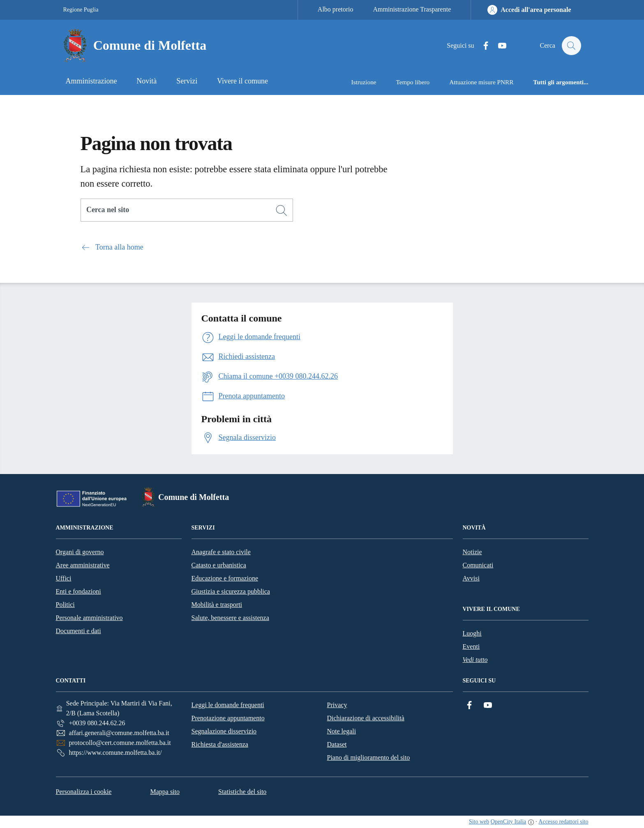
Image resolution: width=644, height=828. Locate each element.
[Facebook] (482, 46)
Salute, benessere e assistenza (230, 618)
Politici (65, 605)
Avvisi (471, 578)
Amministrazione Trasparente (412, 9)
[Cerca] (282, 210)
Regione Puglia (81, 10)
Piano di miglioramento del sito (369, 757)
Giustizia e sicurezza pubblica (231, 591)
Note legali (342, 731)
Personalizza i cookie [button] (84, 792)
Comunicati (478, 565)
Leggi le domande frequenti (228, 705)
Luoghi (472, 633)
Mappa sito (165, 792)
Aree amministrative (83, 565)
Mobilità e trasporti (217, 605)
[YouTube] (498, 46)
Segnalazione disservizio (224, 731)
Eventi (471, 646)
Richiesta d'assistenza (220, 744)
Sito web (479, 822)
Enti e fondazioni (78, 591)
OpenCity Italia (509, 822)
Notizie (472, 552)
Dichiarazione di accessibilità (366, 718)
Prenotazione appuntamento (228, 718)
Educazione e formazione (225, 578)
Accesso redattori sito (563, 822)
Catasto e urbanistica (219, 565)
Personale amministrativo (89, 618)
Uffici (64, 578)
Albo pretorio (336, 9)
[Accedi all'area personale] (529, 10)
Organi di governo (80, 552)
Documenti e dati (78, 631)
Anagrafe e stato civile (221, 552)
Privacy (337, 705)
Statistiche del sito (242, 792)
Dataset (337, 744)
